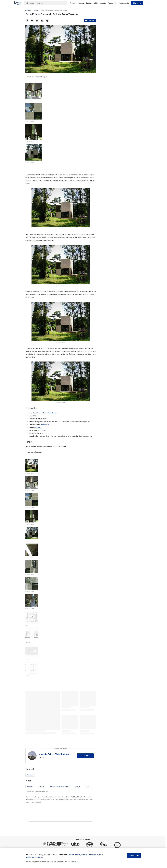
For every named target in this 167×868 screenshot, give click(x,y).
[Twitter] (32, 21)
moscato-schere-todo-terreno (60, 787)
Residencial (45, 425)
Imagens (81, 3)
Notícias (103, 3)
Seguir (85, 756)
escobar (77, 787)
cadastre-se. (75, 862)
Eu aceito (134, 855)
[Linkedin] (37, 21)
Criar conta (137, 3)
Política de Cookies (35, 857)
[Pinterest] (47, 21)
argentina (41, 787)
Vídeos (110, 3)
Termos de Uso (74, 855)
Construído (38, 427)
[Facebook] (27, 21)
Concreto (30, 775)
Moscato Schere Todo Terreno (47, 413)
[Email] (42, 21)
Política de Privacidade (91, 855)
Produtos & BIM (92, 3)
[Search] (49, 3)
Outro (87, 787)
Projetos (73, 3)
